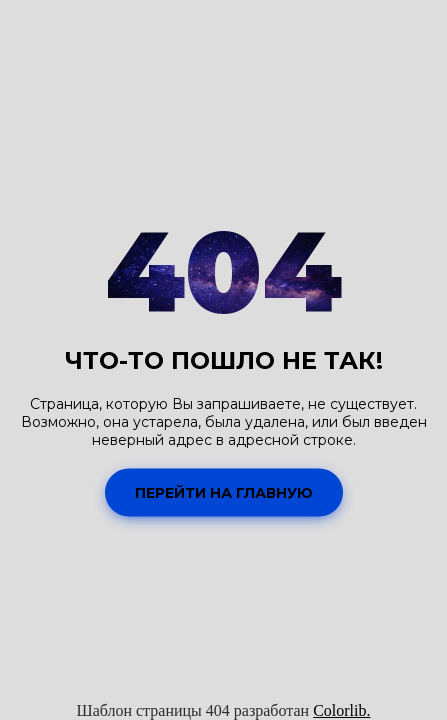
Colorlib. (341, 710)
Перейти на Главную (224, 492)
